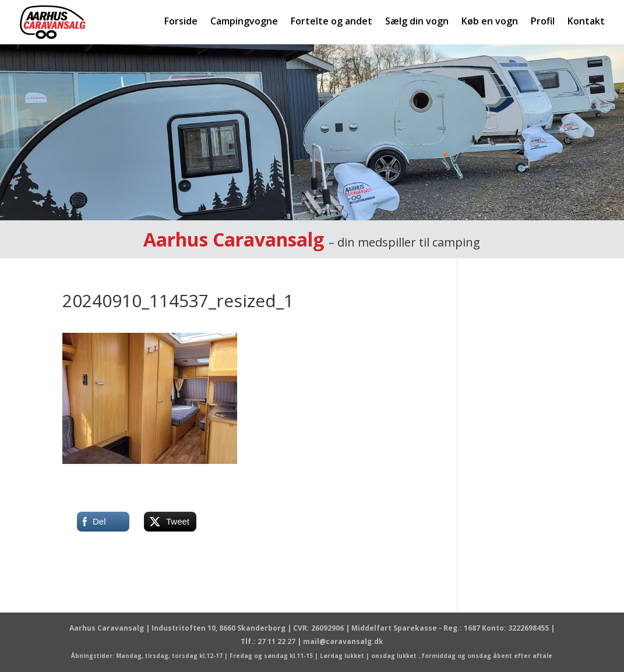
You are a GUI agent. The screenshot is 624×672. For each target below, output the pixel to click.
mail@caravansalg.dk (343, 641)
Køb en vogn (490, 22)
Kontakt (586, 22)
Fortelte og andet (332, 22)
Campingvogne (244, 22)
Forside (181, 22)
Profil (543, 22)
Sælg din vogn (417, 22)
